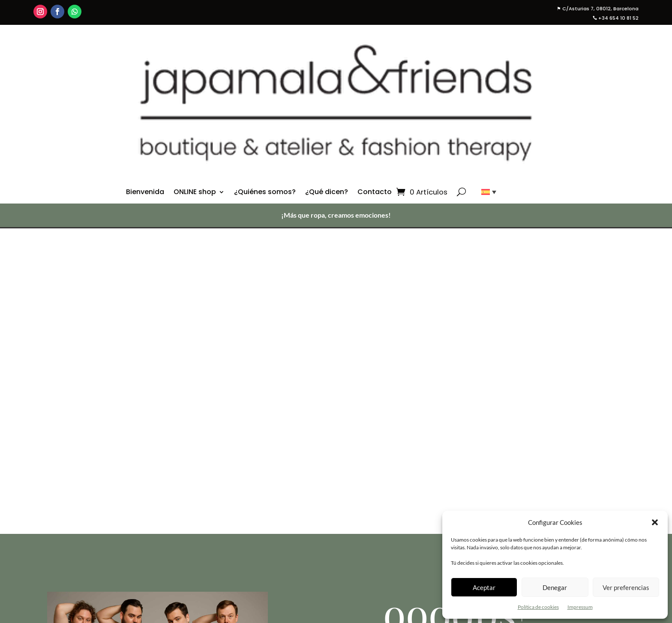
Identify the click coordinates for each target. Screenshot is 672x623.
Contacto (375, 193)
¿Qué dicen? (327, 193)
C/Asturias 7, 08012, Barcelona (598, 9)
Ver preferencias (626, 587)
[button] (655, 522)
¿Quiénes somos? (265, 193)
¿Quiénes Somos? (400, 574)
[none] (486, 192)
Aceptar (484, 587)
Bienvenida (145, 193)
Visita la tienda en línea (455, 407)
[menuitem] (486, 192)
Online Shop (391, 536)
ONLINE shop (195, 193)
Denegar (555, 587)
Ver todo (385, 546)
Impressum (580, 607)
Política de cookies (538, 607)
